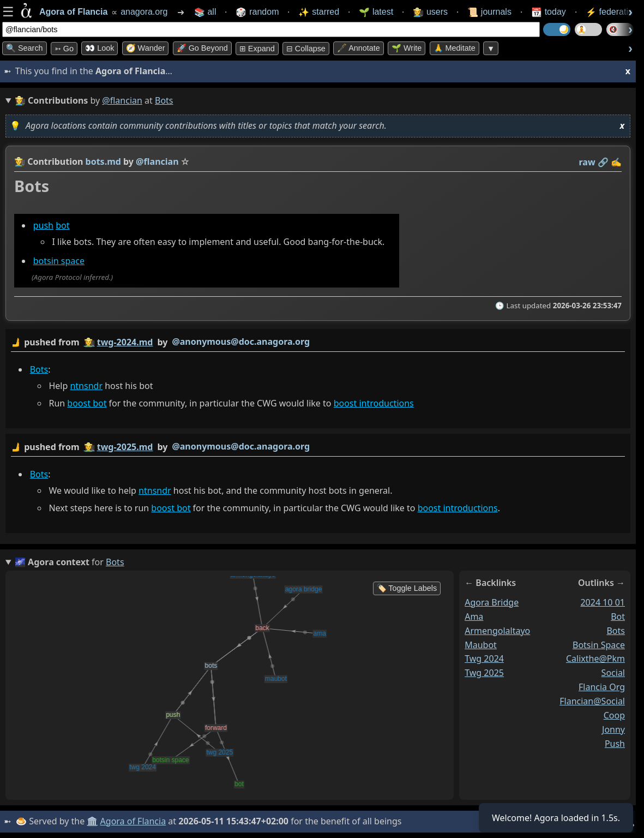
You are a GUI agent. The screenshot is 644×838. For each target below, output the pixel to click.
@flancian (122, 100)
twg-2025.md (125, 447)
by (318, 342)
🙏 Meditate (455, 48)
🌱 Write (407, 48)
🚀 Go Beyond (202, 48)
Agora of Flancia (133, 821)
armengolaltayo (497, 631)
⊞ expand (257, 49)
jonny (613, 729)
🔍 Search (25, 48)
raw (587, 162)
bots (616, 631)
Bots (39, 369)
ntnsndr (86, 385)
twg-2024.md (125, 342)
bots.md (103, 161)
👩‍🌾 (20, 161)
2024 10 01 (603, 602)
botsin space (59, 261)
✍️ (616, 162)
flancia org (602, 687)
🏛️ (92, 821)
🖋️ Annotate (359, 48)
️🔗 (603, 162)
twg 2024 (484, 659)
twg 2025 (484, 673)
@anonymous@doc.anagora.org (241, 342)
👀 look (100, 48)
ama (474, 616)
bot (62, 225)
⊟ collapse (306, 49)
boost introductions (374, 403)
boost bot (87, 403)
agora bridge (492, 602)
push (43, 225)
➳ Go (64, 49)
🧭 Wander (146, 48)
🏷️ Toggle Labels (407, 588)
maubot (481, 644)
